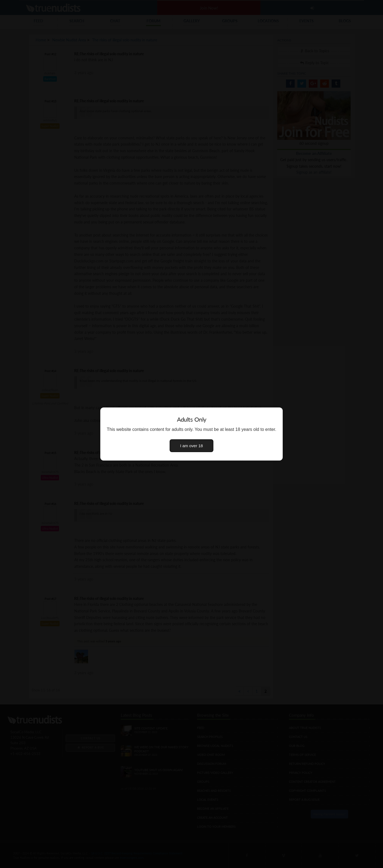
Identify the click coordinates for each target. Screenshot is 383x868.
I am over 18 (192, 446)
